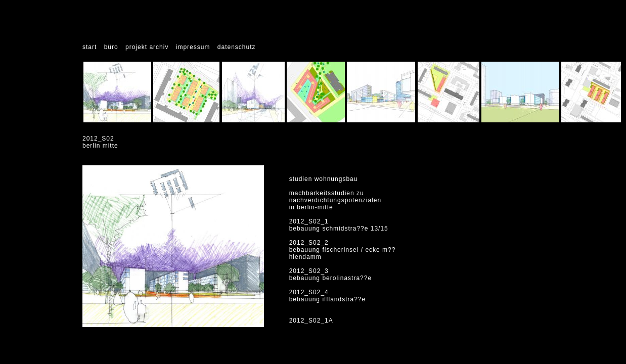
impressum (193, 47)
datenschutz (237, 47)
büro (111, 47)
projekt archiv (147, 47)
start (90, 47)
